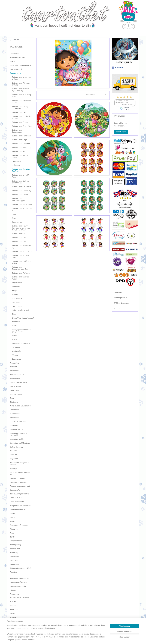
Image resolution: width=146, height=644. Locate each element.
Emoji (14, 291)
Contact (13, 606)
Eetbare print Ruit (19, 242)
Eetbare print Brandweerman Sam (20, 268)
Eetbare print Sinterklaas (22, 204)
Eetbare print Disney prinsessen (20, 107)
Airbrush (13, 455)
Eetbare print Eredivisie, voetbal (22, 117)
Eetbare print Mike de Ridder (21, 278)
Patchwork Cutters (17, 478)
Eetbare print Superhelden (17, 131)
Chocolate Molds (17, 439)
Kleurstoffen (15, 379)
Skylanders (16, 161)
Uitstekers (14, 402)
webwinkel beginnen (78, 640)
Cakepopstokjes (17, 429)
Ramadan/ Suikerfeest (21, 343)
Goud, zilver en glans (19, 382)
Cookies (13, 451)
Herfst (12, 517)
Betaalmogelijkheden (18, 582)
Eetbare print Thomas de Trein (22, 209)
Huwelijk (13, 468)
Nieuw (13, 61)
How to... (14, 602)
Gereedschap (15, 414)
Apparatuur (15, 564)
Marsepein (14, 371)
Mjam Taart (15, 560)
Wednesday (17, 351)
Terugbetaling (15, 625)
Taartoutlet (14, 54)
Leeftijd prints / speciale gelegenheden (21, 331)
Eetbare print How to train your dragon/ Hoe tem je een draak (21, 228)
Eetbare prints (16, 73)
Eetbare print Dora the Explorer (21, 170)
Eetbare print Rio (19, 238)
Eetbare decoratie (17, 375)
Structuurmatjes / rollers (20, 494)
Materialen (14, 418)
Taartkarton (15, 410)
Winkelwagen (121, 132)
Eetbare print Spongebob (22, 251)
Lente (12, 537)
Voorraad (14, 610)
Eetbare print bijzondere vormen (22, 102)
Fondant (13, 367)
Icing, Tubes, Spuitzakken (20, 406)
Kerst (14, 214)
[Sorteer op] (90, 95)
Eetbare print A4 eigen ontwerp (21, 84)
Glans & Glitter (16, 394)
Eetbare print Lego (19, 140)
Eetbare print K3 (18, 151)
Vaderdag (14, 552)
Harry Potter (17, 306)
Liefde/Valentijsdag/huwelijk (23, 318)
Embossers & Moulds (19, 482)
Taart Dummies (16, 498)
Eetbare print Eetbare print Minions (21, 182)
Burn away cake (17, 69)
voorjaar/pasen (16, 541)
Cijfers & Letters (17, 447)
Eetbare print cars (19, 112)
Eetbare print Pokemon (21, 273)
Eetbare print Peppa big (21, 191)
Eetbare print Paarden (21, 144)
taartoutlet (117, 68)
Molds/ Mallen (16, 386)
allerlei (15, 339)
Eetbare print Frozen (20, 122)
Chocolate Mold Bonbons (20, 443)
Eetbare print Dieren (20, 195)
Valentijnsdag (15, 545)
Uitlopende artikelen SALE (21, 568)
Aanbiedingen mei (17, 57)
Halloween (14, 529)
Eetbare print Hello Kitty (21, 148)
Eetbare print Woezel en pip (22, 246)
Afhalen (13, 590)
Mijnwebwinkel (97, 640)
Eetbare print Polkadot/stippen (19, 199)
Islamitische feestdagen (20, 525)
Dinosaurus (17, 359)
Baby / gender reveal (20, 310)
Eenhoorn (16, 287)
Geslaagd (16, 347)
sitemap (66, 640)
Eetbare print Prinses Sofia (20, 256)
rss (71, 640)
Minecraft (16, 322)
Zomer (13, 521)
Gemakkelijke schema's (20, 598)
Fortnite (15, 294)
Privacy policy (16, 621)
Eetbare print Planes (20, 234)
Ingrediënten (15, 363)
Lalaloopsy (16, 165)
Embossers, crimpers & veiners (19, 464)
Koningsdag (15, 548)
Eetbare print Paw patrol (22, 187)
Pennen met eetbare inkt (20, 486)
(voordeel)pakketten (18, 509)
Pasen (15, 335)
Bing (14, 314)
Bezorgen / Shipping (18, 586)
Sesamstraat (17, 222)
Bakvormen (15, 390)
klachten (13, 617)
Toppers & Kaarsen (18, 421)
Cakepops (14, 425)
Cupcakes (14, 459)
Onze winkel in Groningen (20, 65)
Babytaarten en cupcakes (20, 506)
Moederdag (15, 556)
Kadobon (14, 572)
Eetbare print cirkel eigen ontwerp (22, 78)
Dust (12, 398)
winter (12, 513)
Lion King (16, 302)
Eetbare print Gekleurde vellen (22, 262)
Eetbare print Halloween (22, 136)
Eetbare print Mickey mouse (20, 156)
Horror (15, 326)
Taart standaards (17, 502)
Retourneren (15, 594)
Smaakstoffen (16, 490)
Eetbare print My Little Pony (21, 176)
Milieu (12, 613)
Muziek (15, 355)
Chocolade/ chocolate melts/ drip (19, 434)
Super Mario (17, 283)
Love (14, 218)
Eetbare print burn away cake (22, 96)
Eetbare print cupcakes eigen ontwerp (21, 90)
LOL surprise (17, 298)
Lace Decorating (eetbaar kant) (20, 473)
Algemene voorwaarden (20, 578)
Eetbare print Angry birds (22, 126)
